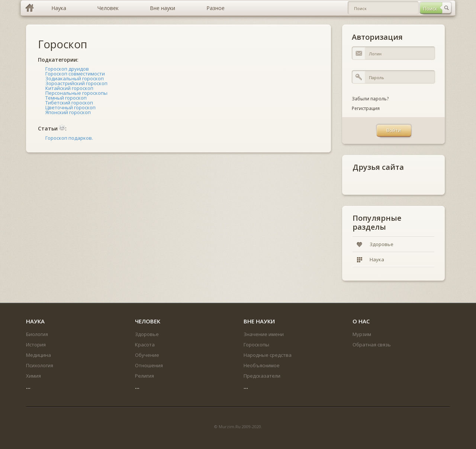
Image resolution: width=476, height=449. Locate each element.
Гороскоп (63, 44)
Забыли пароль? (370, 99)
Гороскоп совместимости (75, 74)
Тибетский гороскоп (69, 103)
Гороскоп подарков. (69, 138)
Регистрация (366, 108)
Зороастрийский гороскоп (76, 83)
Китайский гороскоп (69, 88)
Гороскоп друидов (67, 69)
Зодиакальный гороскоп (75, 78)
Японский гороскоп (68, 112)
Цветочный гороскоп (70, 107)
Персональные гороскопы (76, 93)
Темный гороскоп (66, 98)
